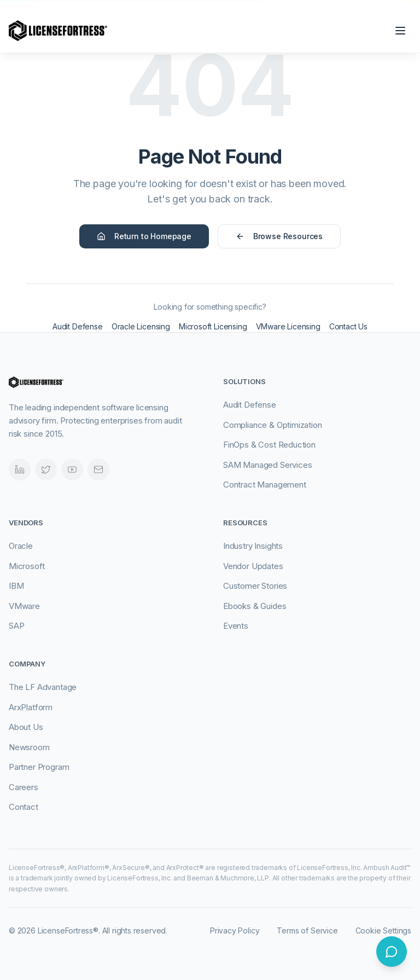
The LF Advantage (43, 687)
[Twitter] (46, 469)
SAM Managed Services (267, 465)
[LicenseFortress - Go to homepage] (58, 31)
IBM (16, 586)
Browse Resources (279, 236)
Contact (24, 807)
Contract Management (265, 485)
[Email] (98, 469)
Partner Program (39, 767)
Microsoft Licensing (213, 326)
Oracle (21, 546)
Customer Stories (255, 586)
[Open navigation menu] (400, 31)
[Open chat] (392, 952)
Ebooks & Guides (255, 606)
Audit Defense (78, 326)
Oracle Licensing (141, 326)
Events (236, 626)
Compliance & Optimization (273, 425)
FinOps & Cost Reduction (269, 445)
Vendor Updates (253, 566)
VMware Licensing (288, 326)
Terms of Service (307, 930)
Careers (24, 787)
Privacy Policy (235, 930)
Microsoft (27, 566)
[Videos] (72, 469)
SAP (16, 626)
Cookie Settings (383, 930)
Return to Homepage (144, 236)
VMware (24, 606)
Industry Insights (253, 546)
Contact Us (348, 326)
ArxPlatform (31, 707)
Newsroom (29, 747)
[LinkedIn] (20, 469)
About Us (26, 727)
